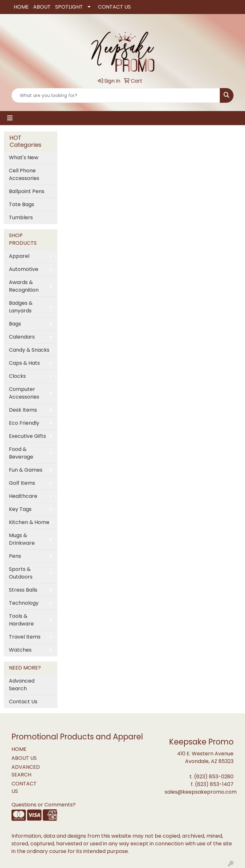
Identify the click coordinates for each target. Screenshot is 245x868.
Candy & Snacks (29, 350)
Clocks (17, 376)
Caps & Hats (24, 363)
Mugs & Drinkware (22, 539)
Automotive (24, 269)
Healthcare (23, 496)
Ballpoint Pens (27, 191)
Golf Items (22, 483)
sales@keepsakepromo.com (201, 792)
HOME (21, 7)
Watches (20, 650)
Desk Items (23, 410)
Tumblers (21, 217)
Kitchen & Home (29, 522)
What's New (24, 157)
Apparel (19, 256)
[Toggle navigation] (10, 118)
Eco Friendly (24, 423)
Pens (15, 556)
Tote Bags (22, 204)
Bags (15, 324)
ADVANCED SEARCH (26, 771)
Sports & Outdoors (21, 573)
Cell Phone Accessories (24, 174)
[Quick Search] (116, 95)
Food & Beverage (21, 453)
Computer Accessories (24, 393)
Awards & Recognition (24, 286)
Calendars (22, 337)
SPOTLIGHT (69, 7)
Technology (24, 603)
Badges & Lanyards (21, 307)
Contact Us (23, 702)
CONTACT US (114, 7)
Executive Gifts (27, 436)
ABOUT (42, 7)
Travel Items (25, 637)
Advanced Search (22, 685)
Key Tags (20, 509)
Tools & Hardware (21, 620)
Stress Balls (23, 590)
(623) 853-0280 (214, 777)
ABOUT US (24, 758)
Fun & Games (26, 470)
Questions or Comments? (44, 805)
